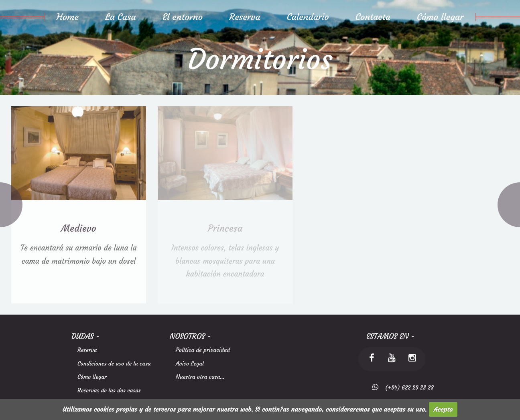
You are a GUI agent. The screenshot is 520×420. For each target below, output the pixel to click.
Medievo (78, 228)
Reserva (87, 350)
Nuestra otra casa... (200, 377)
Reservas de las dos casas (109, 390)
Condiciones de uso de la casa (114, 363)
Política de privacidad (203, 350)
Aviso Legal (190, 363)
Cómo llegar (92, 377)
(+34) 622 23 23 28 (406, 388)
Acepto (443, 409)
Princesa (225, 228)
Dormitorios (260, 60)
